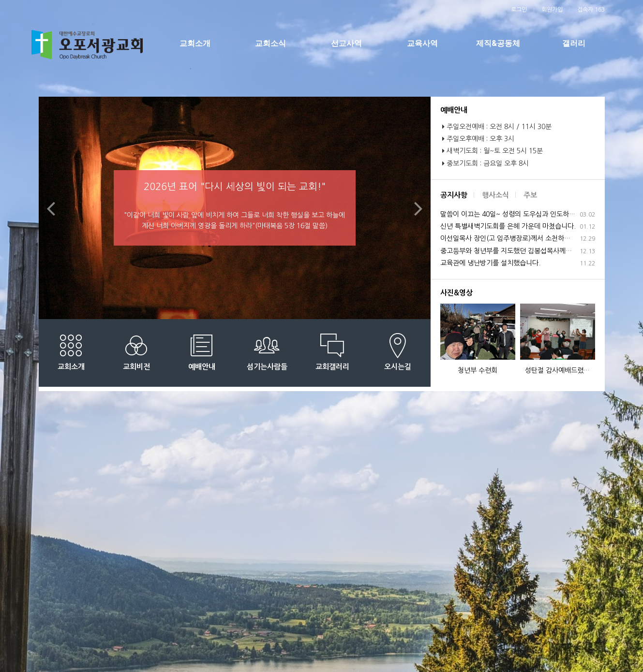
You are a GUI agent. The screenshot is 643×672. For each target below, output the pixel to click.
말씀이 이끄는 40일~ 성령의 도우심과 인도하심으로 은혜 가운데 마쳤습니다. (518, 214)
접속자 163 (591, 10)
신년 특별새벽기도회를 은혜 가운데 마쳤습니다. (518, 226)
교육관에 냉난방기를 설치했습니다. (518, 263)
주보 (530, 195)
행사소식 (495, 195)
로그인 (519, 10)
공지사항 (454, 195)
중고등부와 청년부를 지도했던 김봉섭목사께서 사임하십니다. (518, 251)
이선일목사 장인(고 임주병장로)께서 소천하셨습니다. (518, 239)
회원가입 (552, 10)
